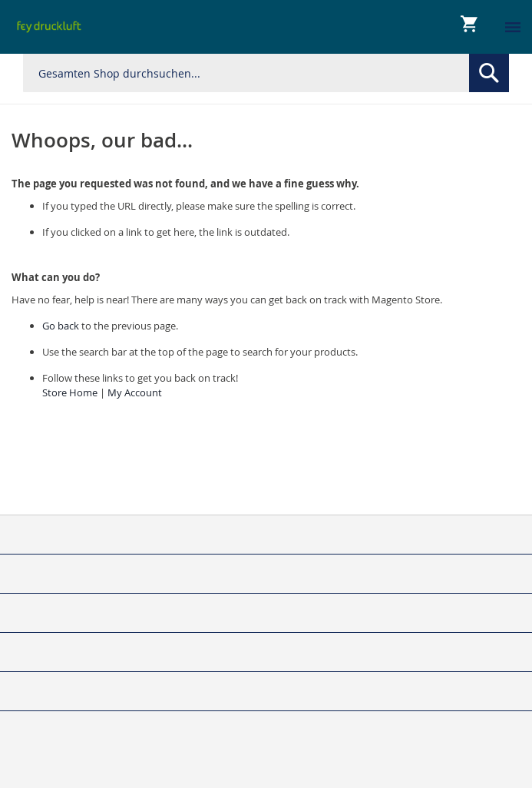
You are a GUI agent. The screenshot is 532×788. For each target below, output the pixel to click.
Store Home (70, 392)
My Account (135, 392)
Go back (61, 326)
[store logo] (49, 27)
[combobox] (266, 73)
